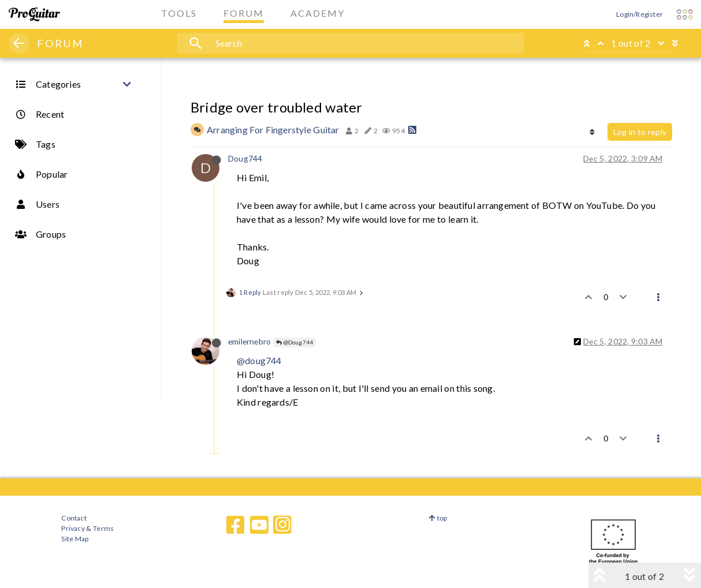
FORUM (60, 43)
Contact (74, 518)
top (438, 518)
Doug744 (245, 158)
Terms (103, 528)
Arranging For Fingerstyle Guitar (273, 130)
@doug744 (259, 360)
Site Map (75, 539)
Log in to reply (640, 132)
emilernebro (249, 341)
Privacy (73, 528)
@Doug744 (294, 342)
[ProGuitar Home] (34, 14)
